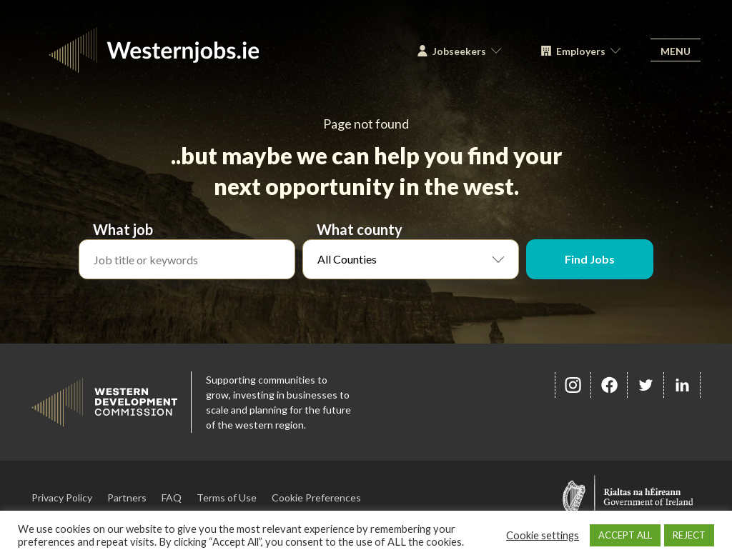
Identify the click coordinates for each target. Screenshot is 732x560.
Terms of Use (227, 497)
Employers (581, 51)
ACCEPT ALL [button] (625, 535)
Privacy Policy (62, 497)
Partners (127, 497)
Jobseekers (459, 51)
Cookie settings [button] (543, 535)
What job (123, 229)
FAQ (172, 497)
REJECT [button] (689, 535)
